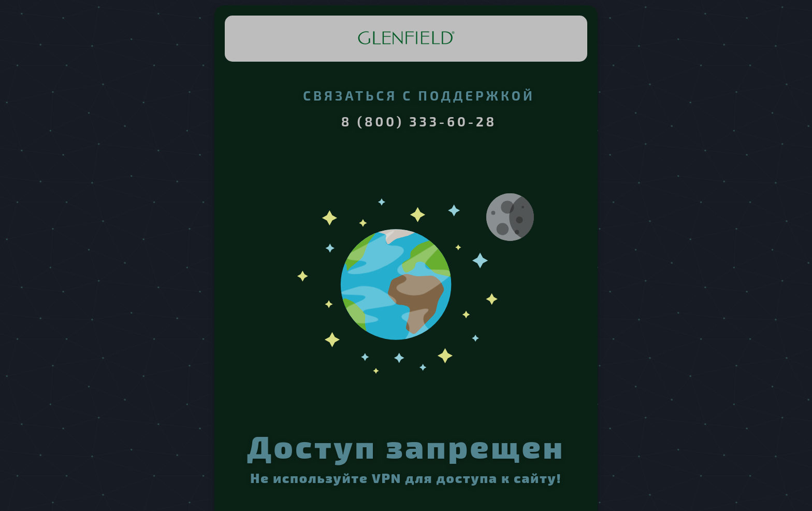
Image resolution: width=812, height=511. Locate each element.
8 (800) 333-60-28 (419, 121)
